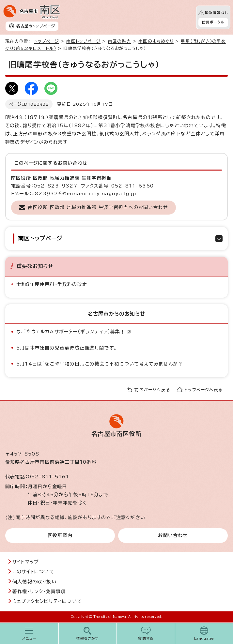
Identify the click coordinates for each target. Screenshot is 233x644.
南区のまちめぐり (156, 41)
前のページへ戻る (152, 390)
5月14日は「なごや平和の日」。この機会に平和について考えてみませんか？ (100, 364)
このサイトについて (33, 572)
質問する (146, 638)
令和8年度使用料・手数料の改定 (52, 284)
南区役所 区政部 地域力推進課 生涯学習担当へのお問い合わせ (98, 207)
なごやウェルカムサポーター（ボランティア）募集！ (74, 332)
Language (204, 638)
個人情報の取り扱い (34, 582)
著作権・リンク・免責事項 (39, 592)
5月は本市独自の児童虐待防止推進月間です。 (67, 348)
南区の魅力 (120, 41)
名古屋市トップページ (36, 26)
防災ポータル (213, 22)
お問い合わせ (173, 535)
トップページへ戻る (203, 390)
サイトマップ (26, 562)
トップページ (47, 41)
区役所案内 (60, 535)
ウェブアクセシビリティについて (47, 601)
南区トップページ (83, 41)
